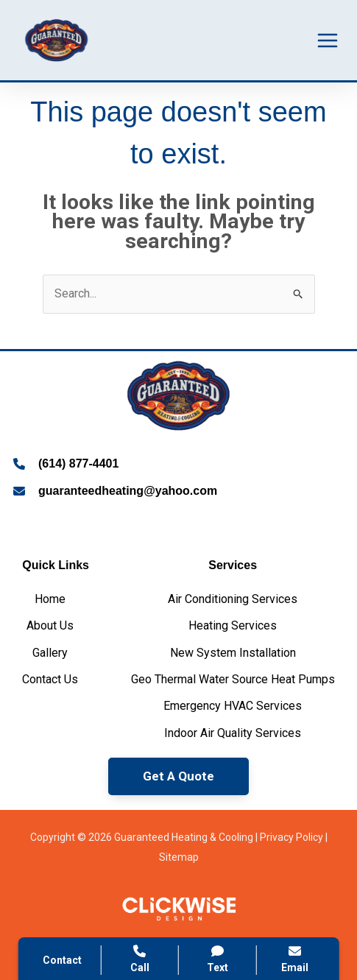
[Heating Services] (233, 626)
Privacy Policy (291, 837)
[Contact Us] (50, 680)
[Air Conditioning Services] (233, 599)
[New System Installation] (233, 653)
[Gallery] (50, 653)
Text (217, 959)
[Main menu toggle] (328, 40)
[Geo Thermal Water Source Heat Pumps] (233, 680)
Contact (62, 960)
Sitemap (179, 857)
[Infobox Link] (178, 466)
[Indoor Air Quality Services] (233, 733)
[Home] (50, 599)
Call (140, 959)
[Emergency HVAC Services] (233, 706)
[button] (178, 776)
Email (294, 959)
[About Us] (50, 626)
